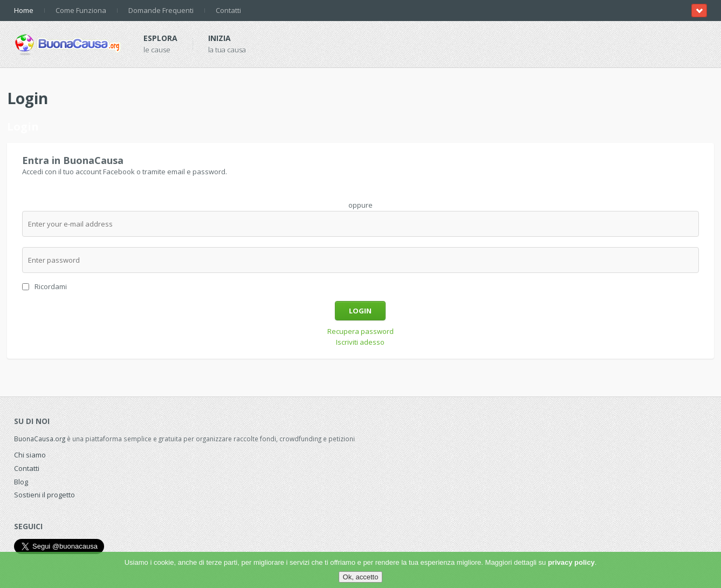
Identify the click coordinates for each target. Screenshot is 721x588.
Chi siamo (30, 455)
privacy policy (571, 562)
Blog (21, 482)
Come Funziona (81, 10)
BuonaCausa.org (40, 439)
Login (360, 311)
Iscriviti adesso (360, 342)
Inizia (219, 38)
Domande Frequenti (161, 10)
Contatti (228, 10)
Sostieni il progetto (44, 495)
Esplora (160, 38)
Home (24, 10)
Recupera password (360, 331)
